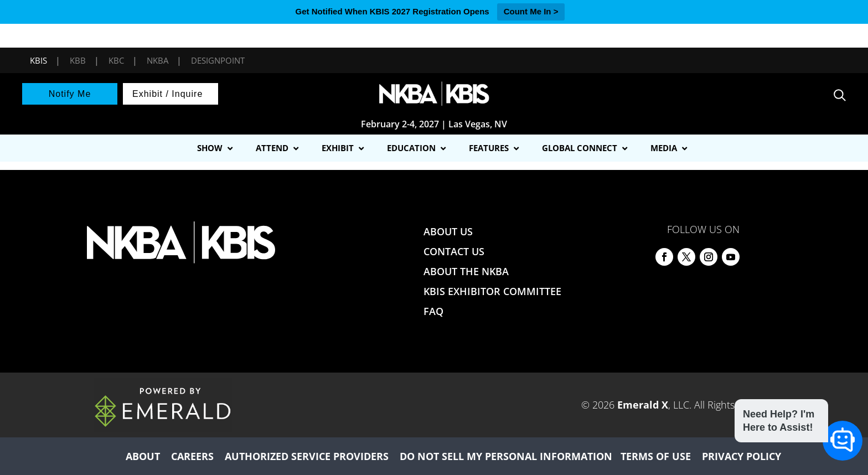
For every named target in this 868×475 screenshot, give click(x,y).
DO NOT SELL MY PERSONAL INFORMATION (506, 456)
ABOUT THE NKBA (466, 271)
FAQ (433, 311)
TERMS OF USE (656, 456)
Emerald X (643, 405)
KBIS (38, 60)
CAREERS (192, 456)
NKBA (157, 60)
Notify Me (70, 94)
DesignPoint (218, 60)
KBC (116, 60)
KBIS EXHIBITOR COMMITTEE (492, 291)
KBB (78, 60)
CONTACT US (454, 251)
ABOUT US (448, 231)
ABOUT (143, 456)
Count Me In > (531, 11)
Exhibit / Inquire (167, 94)
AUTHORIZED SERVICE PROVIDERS (307, 456)
